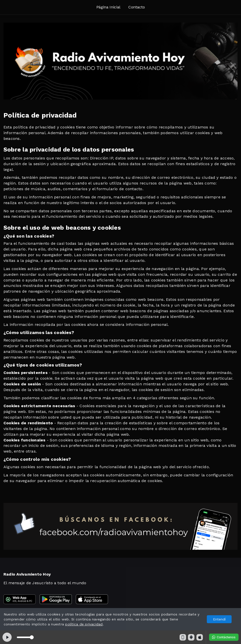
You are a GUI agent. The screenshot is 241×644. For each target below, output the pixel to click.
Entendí (219, 619)
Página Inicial (108, 7)
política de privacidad (84, 624)
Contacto (136, 7)
